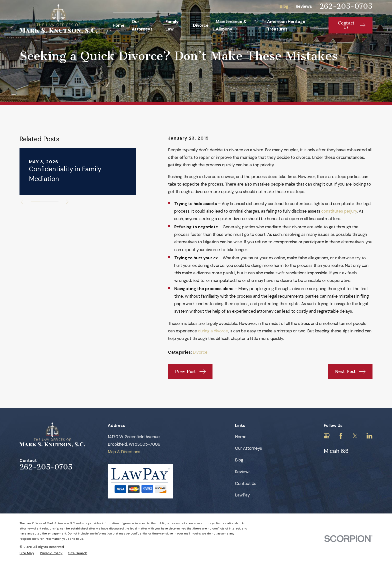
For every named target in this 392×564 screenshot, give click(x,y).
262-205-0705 (346, 6)
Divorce (200, 352)
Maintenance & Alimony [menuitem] (231, 25)
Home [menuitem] (119, 25)
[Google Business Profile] (327, 436)
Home (241, 437)
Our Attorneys (248, 448)
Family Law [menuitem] (172, 25)
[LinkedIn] (369, 436)
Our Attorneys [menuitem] (142, 25)
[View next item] (67, 202)
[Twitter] (355, 436)
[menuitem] (27, 553)
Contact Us (246, 483)
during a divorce (213, 331)
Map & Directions (124, 452)
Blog (284, 6)
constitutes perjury (339, 211)
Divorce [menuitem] (201, 25)
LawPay (242, 495)
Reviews (304, 6)
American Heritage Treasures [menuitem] (286, 25)
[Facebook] (341, 436)
